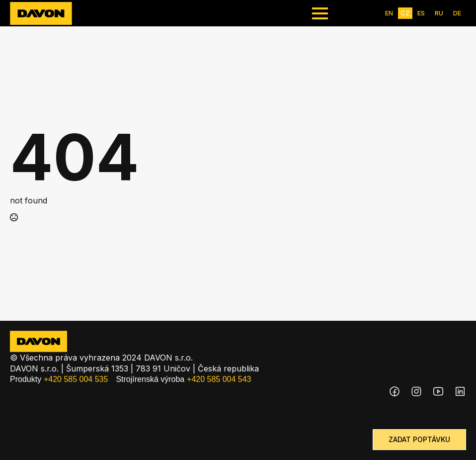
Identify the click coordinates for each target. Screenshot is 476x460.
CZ (405, 13)
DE (457, 13)
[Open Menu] (320, 13)
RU (439, 13)
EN (389, 13)
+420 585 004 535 (76, 379)
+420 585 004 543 (219, 379)
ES (421, 13)
